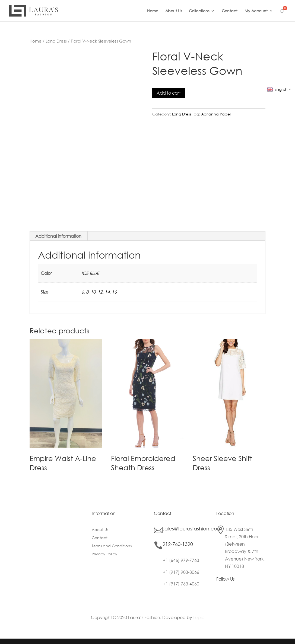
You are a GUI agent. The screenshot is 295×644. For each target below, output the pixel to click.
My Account (256, 11)
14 (107, 292)
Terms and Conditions (112, 546)
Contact (230, 11)
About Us (174, 11)
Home (153, 11)
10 (93, 292)
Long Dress (56, 41)
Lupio (199, 617)
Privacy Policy (104, 554)
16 (114, 292)
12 (100, 292)
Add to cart (169, 93)
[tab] (58, 236)
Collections (199, 11)
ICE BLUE (90, 273)
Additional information (58, 236)
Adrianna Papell (216, 114)
